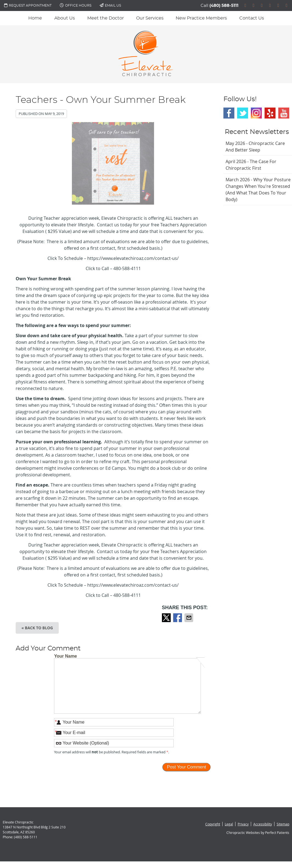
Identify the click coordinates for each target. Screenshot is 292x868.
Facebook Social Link (229, 113)
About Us (65, 18)
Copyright (213, 824)
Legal (229, 824)
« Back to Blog (37, 628)
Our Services (150, 18)
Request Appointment (28, 5)
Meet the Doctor (106, 18)
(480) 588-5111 (224, 6)
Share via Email (189, 618)
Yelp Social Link (270, 113)
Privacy (243, 824)
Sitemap (283, 824)
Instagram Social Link (256, 113)
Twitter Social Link (243, 113)
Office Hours (76, 5)
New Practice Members (201, 18)
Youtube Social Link (284, 113)
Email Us (110, 5)
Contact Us (252, 18)
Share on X (167, 618)
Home (35, 18)
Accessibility (263, 824)
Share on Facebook (178, 618)
